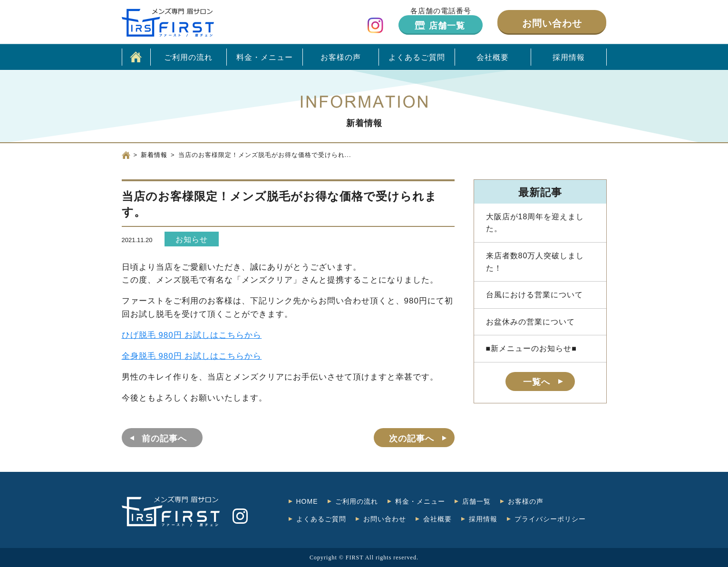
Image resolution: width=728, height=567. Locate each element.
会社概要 (493, 57)
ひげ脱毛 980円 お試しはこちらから (192, 335)
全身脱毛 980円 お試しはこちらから (192, 356)
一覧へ (537, 382)
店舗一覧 (447, 26)
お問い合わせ (552, 23)
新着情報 (154, 155)
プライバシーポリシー (550, 519)
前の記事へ (164, 439)
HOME (307, 501)
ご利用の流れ (188, 57)
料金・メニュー (265, 57)
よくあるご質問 (417, 57)
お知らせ (192, 240)
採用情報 (569, 57)
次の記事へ (412, 439)
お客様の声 (341, 57)
